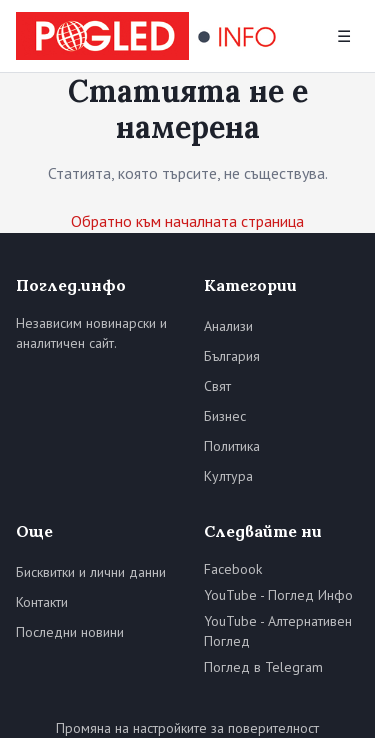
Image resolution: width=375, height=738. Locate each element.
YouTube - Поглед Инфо (278, 595)
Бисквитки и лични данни (91, 572)
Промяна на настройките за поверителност (187, 728)
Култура (228, 476)
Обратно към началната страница (187, 221)
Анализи (228, 326)
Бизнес (225, 416)
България (232, 356)
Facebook (233, 569)
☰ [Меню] (344, 36)
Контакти (42, 602)
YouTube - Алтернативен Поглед (278, 631)
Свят (217, 386)
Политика (232, 446)
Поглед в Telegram (263, 667)
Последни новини (70, 632)
